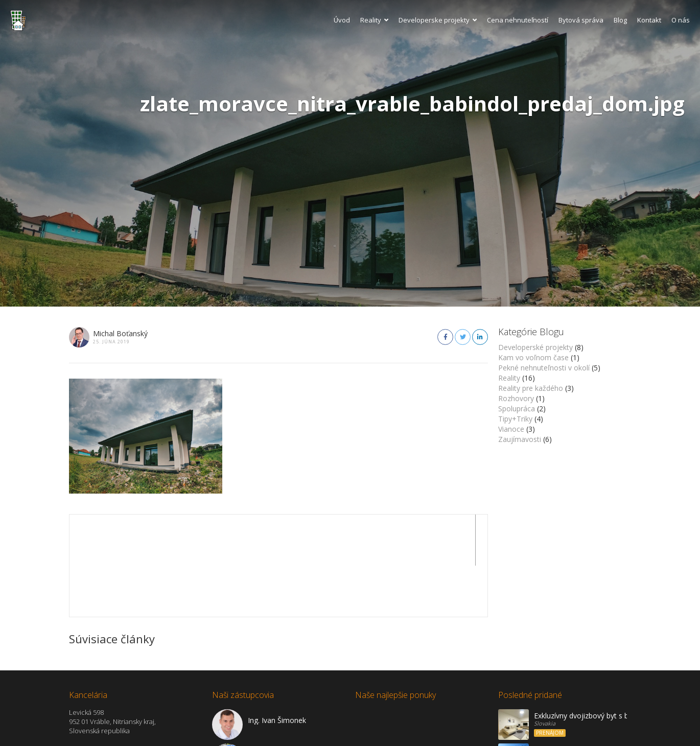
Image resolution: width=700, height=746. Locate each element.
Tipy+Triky (515, 419)
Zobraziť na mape (97, 732)
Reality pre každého (531, 388)
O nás (681, 20)
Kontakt (649, 20)
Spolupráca (517, 409)
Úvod (342, 20)
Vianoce (511, 429)
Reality (374, 20)
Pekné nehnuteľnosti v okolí (544, 368)
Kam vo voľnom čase (533, 357)
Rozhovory (516, 398)
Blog (620, 20)
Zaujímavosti (520, 439)
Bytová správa (581, 20)
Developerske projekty (438, 20)
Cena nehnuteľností (518, 20)
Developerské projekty (535, 347)
